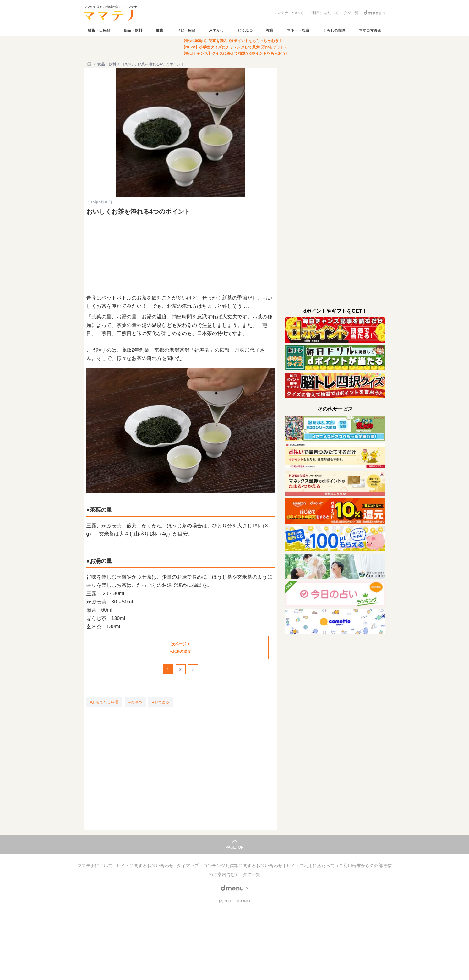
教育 (270, 30)
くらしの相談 (334, 30)
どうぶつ (245, 30)
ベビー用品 (186, 30)
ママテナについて (95, 866)
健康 (160, 30)
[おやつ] (135, 702)
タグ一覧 (252, 874)
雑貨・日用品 (99, 30)
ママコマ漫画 (370, 30)
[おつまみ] (161, 702)
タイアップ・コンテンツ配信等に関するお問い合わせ (230, 866)
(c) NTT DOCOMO (235, 901)
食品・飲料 (133, 30)
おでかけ (216, 30)
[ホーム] (90, 64)
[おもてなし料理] (104, 702)
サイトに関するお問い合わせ (145, 866)
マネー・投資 (298, 30)
